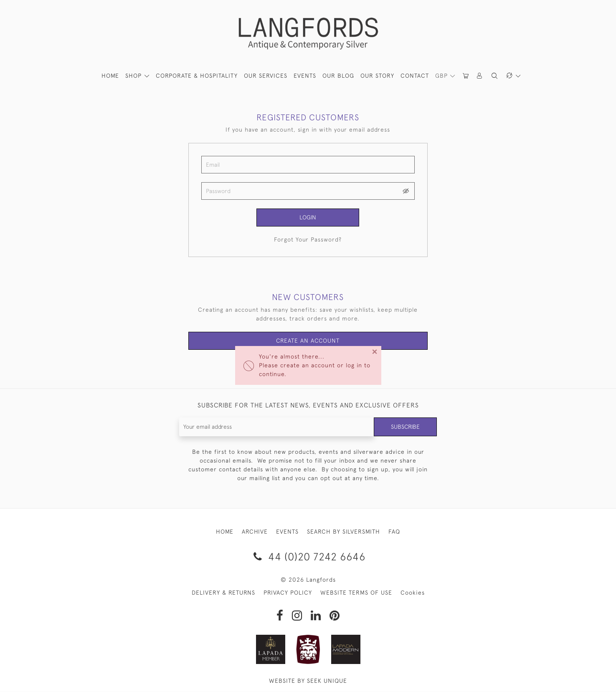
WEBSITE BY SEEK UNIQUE (308, 681)
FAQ (394, 532)
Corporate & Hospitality (197, 76)
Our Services (266, 76)
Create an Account (308, 341)
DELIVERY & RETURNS (223, 593)
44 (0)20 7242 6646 (308, 556)
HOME (110, 76)
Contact (415, 76)
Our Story (377, 76)
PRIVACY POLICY (288, 593)
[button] (480, 76)
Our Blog (338, 76)
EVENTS (287, 532)
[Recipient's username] (277, 427)
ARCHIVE (255, 532)
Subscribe (405, 427)
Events (305, 76)
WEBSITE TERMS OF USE (356, 593)
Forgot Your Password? (308, 239)
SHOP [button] (134, 76)
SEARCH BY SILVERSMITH (343, 532)
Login (308, 217)
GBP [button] (442, 76)
